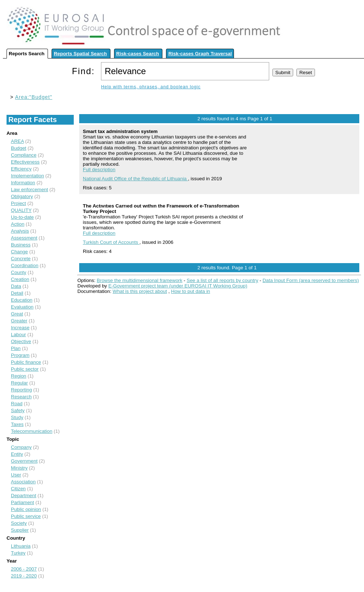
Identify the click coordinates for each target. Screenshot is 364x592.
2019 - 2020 (24, 576)
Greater (19, 321)
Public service (26, 516)
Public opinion (26, 509)
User (16, 475)
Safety (18, 410)
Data (16, 286)
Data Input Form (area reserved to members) (311, 280)
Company (21, 447)
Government (24, 461)
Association (23, 482)
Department (24, 496)
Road (17, 404)
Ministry (19, 468)
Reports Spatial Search (80, 54)
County (19, 272)
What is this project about (140, 291)
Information (23, 183)
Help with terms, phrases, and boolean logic (151, 87)
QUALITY (21, 210)
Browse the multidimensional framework (139, 280)
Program (20, 355)
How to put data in (191, 291)
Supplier (20, 530)
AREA (17, 141)
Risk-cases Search (138, 54)
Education (22, 300)
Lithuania (21, 546)
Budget (19, 148)
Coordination (25, 265)
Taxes (17, 424)
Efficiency (21, 169)
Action (18, 224)
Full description (99, 170)
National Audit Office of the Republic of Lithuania (135, 179)
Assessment (24, 238)
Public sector (25, 369)
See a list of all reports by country (223, 280)
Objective (21, 341)
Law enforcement (29, 190)
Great (17, 314)
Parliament (23, 502)
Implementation (27, 176)
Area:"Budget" (34, 97)
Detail (17, 293)
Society (19, 523)
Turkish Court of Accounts (111, 242)
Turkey (18, 553)
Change (19, 252)
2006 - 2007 (24, 569)
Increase (20, 328)
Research (21, 397)
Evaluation (22, 307)
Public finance (26, 362)
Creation (20, 279)
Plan (16, 348)
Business (21, 245)
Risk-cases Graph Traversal (200, 54)
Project (18, 203)
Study (17, 417)
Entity (17, 454)
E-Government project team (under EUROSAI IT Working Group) (178, 286)
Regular (19, 383)
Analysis (20, 231)
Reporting (21, 390)
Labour (19, 335)
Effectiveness (25, 162)
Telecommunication (32, 431)
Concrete (21, 259)
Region (19, 376)
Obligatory (22, 196)
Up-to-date (22, 217)
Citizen (18, 489)
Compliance (24, 155)
